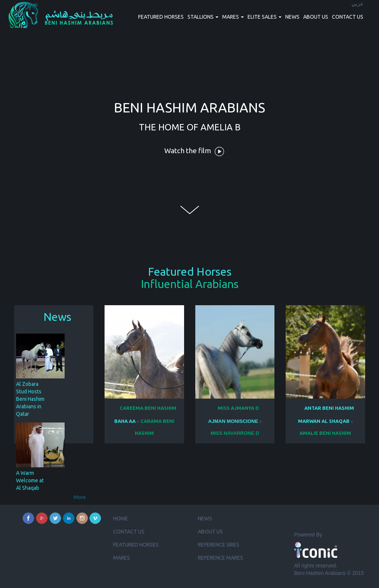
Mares (122, 558)
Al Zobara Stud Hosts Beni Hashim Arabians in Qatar (30, 399)
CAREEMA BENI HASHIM (148, 408)
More (80, 497)
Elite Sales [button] (265, 17)
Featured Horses (161, 17)
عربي (357, 4)
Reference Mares (220, 558)
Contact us (348, 17)
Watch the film (194, 151)
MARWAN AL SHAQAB (324, 421)
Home (121, 519)
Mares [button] (233, 17)
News (292, 17)
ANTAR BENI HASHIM (329, 408)
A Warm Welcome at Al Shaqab (30, 480)
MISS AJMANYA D (238, 408)
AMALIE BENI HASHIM (325, 433)
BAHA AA (125, 421)
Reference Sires (219, 545)
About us (316, 17)
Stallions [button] (203, 17)
